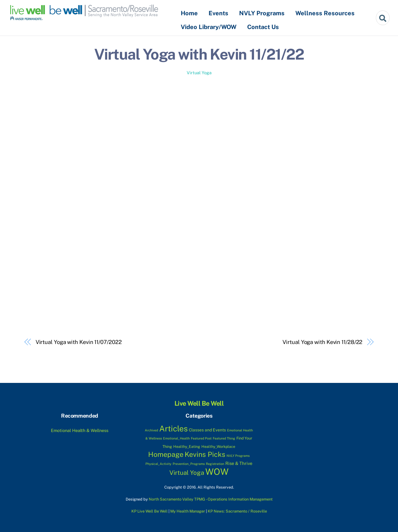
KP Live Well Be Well (149, 511)
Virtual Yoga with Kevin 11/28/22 (322, 342)
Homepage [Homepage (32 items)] (166, 454)
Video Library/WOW (209, 27)
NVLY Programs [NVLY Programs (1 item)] (238, 456)
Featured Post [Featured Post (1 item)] (201, 438)
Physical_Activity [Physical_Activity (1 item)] (158, 464)
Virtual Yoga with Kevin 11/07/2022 (79, 342)
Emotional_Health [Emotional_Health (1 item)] (176, 438)
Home (189, 13)
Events (218, 13)
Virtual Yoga (199, 73)
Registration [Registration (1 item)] (215, 464)
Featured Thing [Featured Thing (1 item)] (224, 438)
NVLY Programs (262, 13)
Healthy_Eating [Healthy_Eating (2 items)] (187, 447)
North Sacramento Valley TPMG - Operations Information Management (211, 499)
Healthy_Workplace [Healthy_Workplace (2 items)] (218, 447)
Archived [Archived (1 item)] (151, 430)
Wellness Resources (325, 13)
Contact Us (263, 27)
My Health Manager (188, 511)
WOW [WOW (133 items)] (217, 472)
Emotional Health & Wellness (80, 430)
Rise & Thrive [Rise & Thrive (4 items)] (239, 463)
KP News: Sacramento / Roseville (237, 511)
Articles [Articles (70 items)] (173, 429)
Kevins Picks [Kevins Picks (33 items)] (205, 454)
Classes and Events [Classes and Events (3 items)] (207, 430)
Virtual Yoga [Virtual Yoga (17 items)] (187, 473)
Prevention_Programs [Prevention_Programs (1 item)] (189, 464)
